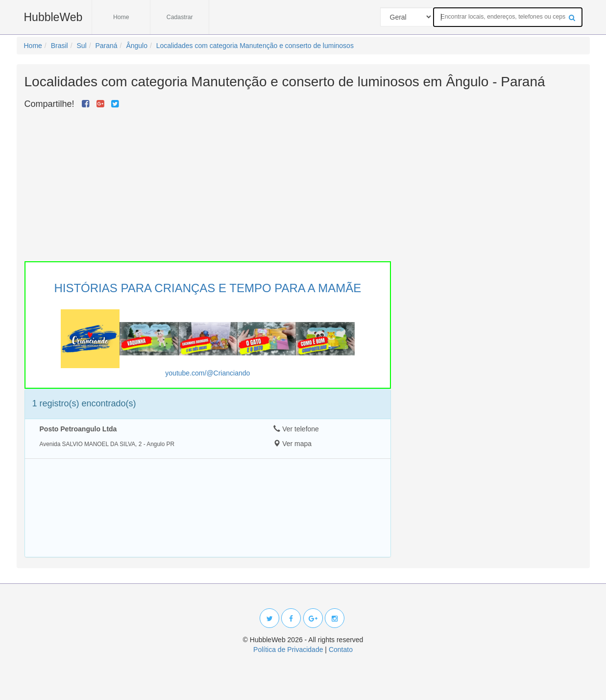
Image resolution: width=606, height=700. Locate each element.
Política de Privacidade (288, 650)
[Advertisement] (208, 183)
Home (121, 17)
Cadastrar (180, 17)
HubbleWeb (53, 17)
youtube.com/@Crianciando (207, 373)
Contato (341, 650)
